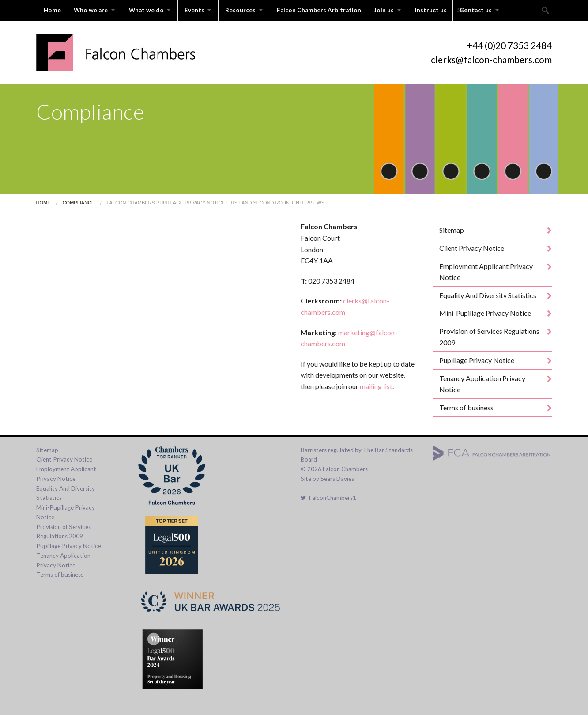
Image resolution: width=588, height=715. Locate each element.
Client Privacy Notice (472, 247)
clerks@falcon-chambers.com (491, 58)
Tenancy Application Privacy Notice (482, 383)
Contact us (486, 10)
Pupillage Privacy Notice (477, 359)
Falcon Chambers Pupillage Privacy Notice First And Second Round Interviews (215, 202)
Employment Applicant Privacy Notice (486, 270)
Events (198, 10)
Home (52, 10)
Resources (246, 10)
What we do (149, 10)
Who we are (92, 10)
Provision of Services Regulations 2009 (489, 336)
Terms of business (466, 407)
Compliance (79, 202)
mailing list (376, 385)
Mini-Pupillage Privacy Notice (485, 312)
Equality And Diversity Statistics (488, 294)
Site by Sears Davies (327, 477)
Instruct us (440, 10)
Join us (392, 10)
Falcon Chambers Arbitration (326, 10)
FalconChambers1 (328, 497)
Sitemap (452, 229)
